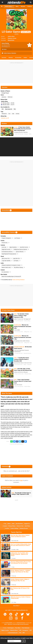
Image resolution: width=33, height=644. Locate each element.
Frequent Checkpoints (6, 238)
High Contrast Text (6, 258)
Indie (13, 114)
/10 (9, 45)
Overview (4, 58)
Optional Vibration (20, 252)
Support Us (27, 524)
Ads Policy (27, 526)
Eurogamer (25, 630)
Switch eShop (11, 36)
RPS (24, 633)
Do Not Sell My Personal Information (21, 624)
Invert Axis (4, 247)
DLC (32, 321)
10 (11, 376)
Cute (9, 114)
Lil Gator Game (16, 32)
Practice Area (5, 243)
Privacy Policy (12, 526)
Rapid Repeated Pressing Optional (9, 254)
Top (5, 524)
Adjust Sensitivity (13, 247)
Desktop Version (24, 528)
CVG (20, 633)
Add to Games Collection (9, 53)
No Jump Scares (5, 272)
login (21, 480)
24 (11, 135)
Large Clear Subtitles (6, 261)
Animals (17, 114)
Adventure (4, 97)
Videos (25, 365)
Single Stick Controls (6, 249)
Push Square (11, 628)
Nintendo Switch (28, 374)
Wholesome (4, 114)
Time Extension (26, 628)
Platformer (10, 97)
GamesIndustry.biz (13, 633)
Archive (7, 528)
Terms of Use (20, 526)
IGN (20, 630)
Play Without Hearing (18, 267)
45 (11, 365)
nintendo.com (5, 118)
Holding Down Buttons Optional (20, 249)
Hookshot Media (9, 623)
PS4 (15, 109)
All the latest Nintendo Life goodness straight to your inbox (16, 638)
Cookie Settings (14, 528)
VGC (31, 630)
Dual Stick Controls (24, 247)
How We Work (19, 524)
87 (11, 332)
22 (11, 387)
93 (11, 343)
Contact (5, 526)
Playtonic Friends (12, 38)
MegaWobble (11, 40)
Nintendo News (14, 630)
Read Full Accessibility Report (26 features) (11, 277)
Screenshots (18, 58)
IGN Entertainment (21, 623)
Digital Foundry (5, 630)
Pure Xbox (18, 628)
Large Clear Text (16, 258)
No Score (4, 49)
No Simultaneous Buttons (7, 252)
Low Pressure (17, 238)
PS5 (3, 109)
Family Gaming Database (18, 280)
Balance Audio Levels (6, 267)
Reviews (11, 58)
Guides (25, 58)
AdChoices (10, 624)
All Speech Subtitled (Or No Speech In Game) (11, 265)
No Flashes (16, 261)
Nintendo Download (28, 353)
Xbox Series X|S (9, 109)
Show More (17, 606)
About (9, 524)
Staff (13, 524)
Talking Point (27, 332)
